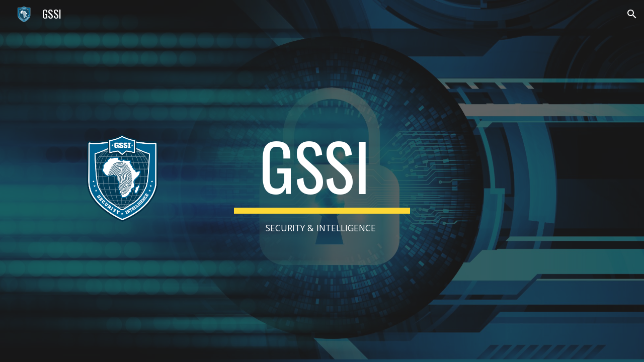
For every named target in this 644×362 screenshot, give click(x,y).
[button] (632, 14)
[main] (322, 181)
